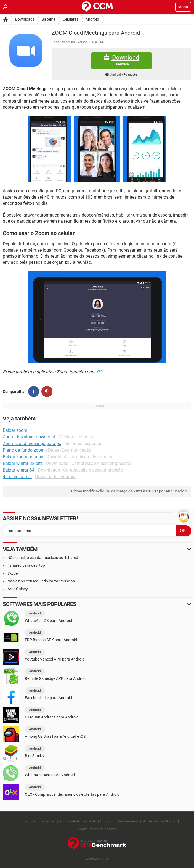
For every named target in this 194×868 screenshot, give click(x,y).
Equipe (22, 821)
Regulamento (127, 821)
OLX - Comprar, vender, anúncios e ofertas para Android (72, 794)
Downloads (25, 19)
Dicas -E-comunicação (70, 450)
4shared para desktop (26, 565)
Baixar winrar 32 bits (23, 463)
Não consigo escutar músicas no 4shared (43, 558)
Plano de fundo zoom (24, 450)
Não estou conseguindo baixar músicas (41, 581)
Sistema (49, 19)
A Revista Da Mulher (160, 821)
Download (121, 60)
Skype (13, 573)
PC (99, 372)
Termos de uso (43, 821)
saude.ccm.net (97, 858)
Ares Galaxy (18, 589)
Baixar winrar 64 (19, 470)
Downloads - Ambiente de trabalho (80, 457)
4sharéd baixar (17, 477)
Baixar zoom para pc (23, 457)
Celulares (71, 19)
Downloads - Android (55, 477)
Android (92, 19)
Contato (106, 821)
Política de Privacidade (78, 821)
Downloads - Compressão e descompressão (89, 463)
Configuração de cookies (97, 829)
